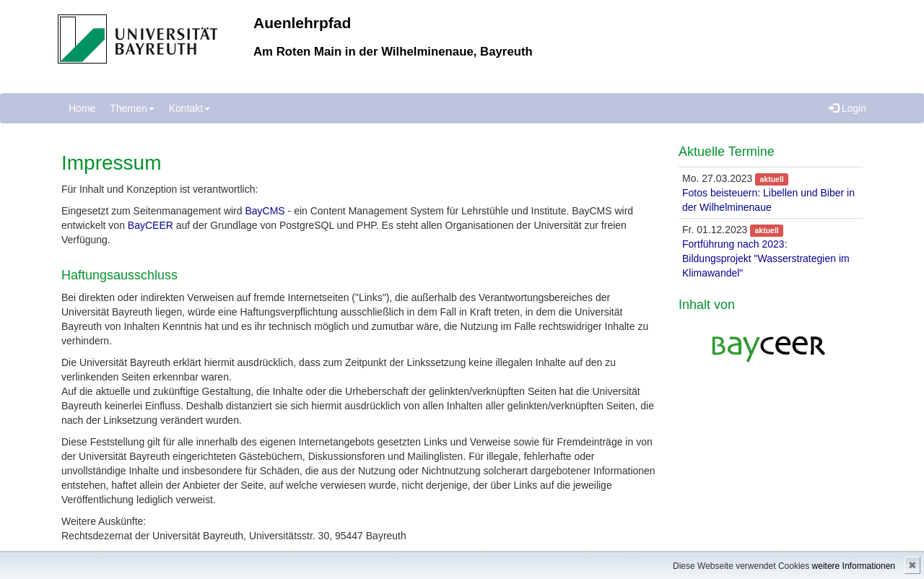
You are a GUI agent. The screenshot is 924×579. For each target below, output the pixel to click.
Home (82, 108)
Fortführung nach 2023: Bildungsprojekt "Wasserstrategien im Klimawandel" (766, 258)
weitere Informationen (854, 566)
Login (847, 108)
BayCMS (265, 211)
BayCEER (151, 225)
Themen (132, 108)
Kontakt (189, 108)
